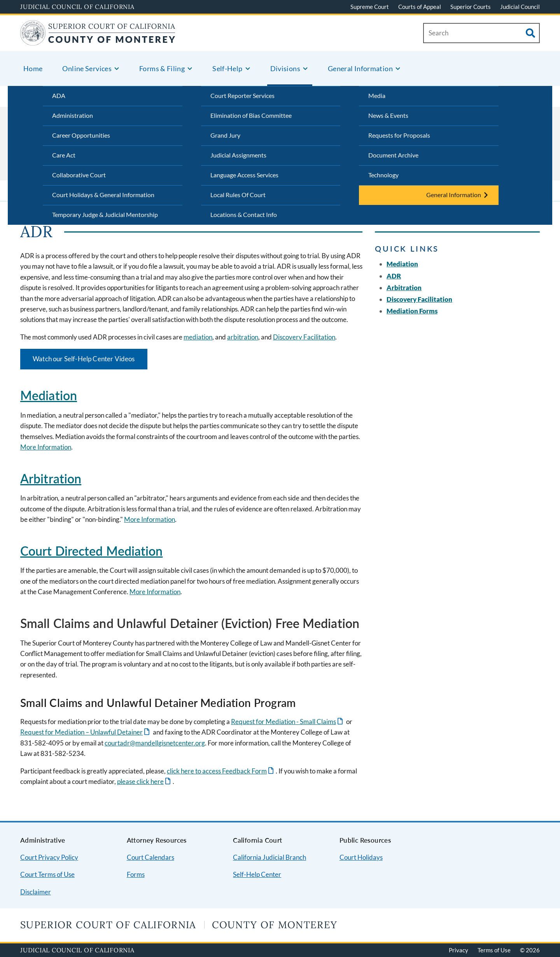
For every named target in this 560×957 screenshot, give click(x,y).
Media (377, 95)
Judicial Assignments (238, 155)
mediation (198, 337)
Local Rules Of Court (238, 195)
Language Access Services (244, 175)
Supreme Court (370, 7)
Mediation (49, 395)
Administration (73, 115)
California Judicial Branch (269, 857)
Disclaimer (36, 892)
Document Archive (393, 155)
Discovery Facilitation (304, 337)
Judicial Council (520, 7)
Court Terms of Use (47, 874)
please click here (140, 781)
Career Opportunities (81, 135)
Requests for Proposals (399, 135)
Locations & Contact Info (244, 214)
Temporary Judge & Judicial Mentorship (105, 214)
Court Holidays (361, 857)
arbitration (243, 337)
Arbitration (51, 478)
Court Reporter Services (242, 95)
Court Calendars (150, 857)
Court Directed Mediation (91, 551)
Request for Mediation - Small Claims (283, 722)
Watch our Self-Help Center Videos (84, 359)
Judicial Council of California (77, 7)
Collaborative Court (79, 175)
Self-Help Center (257, 874)
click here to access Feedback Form (217, 771)
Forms (136, 874)
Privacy (458, 950)
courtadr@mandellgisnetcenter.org (155, 743)
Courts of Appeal (420, 7)
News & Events (388, 115)
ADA (59, 95)
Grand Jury (225, 135)
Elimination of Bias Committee (251, 115)
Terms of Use (494, 950)
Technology (383, 175)
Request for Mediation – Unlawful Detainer (81, 732)
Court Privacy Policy (49, 857)
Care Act (64, 155)
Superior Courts (471, 7)
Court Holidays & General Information (103, 195)
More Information (46, 447)
